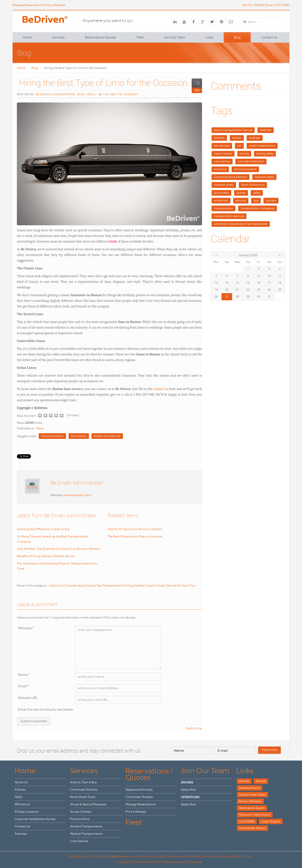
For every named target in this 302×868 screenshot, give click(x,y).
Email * (23, 686)
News (40, 428)
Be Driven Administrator (55, 94)
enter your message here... (118, 647)
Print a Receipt (55, 5)
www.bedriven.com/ (77, 495)
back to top (194, 728)
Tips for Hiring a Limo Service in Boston (135, 529)
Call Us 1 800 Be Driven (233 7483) (266, 5)
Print (81, 94)
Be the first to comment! (118, 94)
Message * (26, 628)
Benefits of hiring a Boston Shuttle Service (46, 556)
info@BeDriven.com (121, 856)
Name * (24, 675)
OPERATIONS (190, 797)
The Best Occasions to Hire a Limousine (135, 536)
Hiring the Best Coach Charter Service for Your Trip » (160, 585)
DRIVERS (187, 782)
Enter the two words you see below (45, 709)
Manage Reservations (28, 5)
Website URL (28, 698)
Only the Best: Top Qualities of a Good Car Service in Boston (59, 549)
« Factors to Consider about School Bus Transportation (86, 585)
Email (92, 94)
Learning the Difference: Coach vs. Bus (43, 529)
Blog (35, 68)
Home (21, 68)
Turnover (197, 862)
